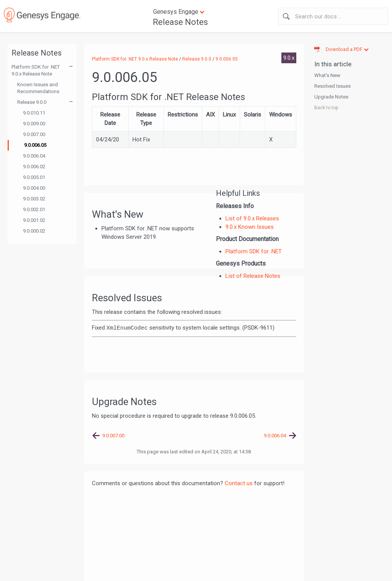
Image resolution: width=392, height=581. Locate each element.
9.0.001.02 (34, 220)
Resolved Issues (332, 86)
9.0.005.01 (34, 177)
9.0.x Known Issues (250, 227)
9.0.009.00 (34, 124)
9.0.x (289, 58)
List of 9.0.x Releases (252, 218)
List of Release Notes (253, 276)
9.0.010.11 (34, 113)
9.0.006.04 (34, 156)
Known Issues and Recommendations (38, 88)
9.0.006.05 (35, 145)
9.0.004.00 (34, 188)
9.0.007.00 (34, 134)
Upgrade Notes (331, 97)
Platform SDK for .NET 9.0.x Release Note (36, 70)
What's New (327, 75)
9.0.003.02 (34, 199)
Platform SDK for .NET (254, 251)
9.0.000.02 (34, 231)
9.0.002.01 (34, 209)
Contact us (239, 483)
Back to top (326, 108)
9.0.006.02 (34, 167)
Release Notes (180, 22)
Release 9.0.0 (32, 102)
